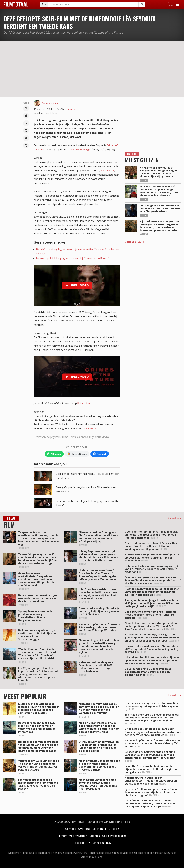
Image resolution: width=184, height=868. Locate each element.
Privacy (62, 836)
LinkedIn (98, 843)
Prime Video (84, 403)
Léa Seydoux (107, 171)
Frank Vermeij (50, 103)
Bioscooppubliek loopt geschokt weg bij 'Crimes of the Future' (72, 258)
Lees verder (91, 429)
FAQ (108, 829)
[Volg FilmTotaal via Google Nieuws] (77, 454)
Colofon (98, 829)
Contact (70, 829)
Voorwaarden (78, 836)
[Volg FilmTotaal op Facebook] (100, 454)
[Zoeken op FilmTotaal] (93, 4)
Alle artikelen (174, 518)
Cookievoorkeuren (114, 836)
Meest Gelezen (136, 242)
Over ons (84, 829)
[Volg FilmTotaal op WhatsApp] (54, 454)
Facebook (80, 843)
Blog (116, 829)
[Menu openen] (178, 4)
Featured (71, 109)
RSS (108, 843)
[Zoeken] (142, 4)
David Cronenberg (78, 150)
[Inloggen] (170, 4)
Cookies (95, 836)
